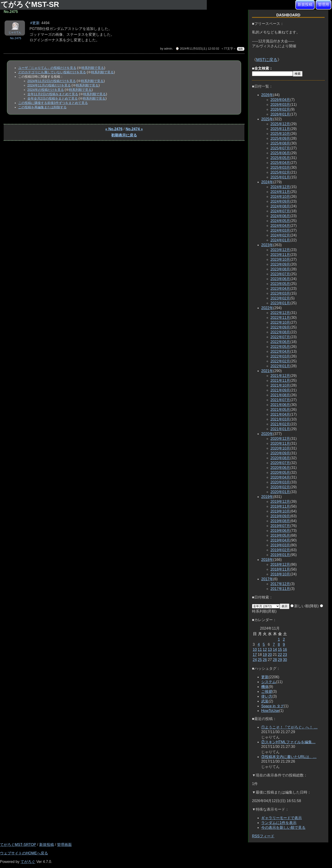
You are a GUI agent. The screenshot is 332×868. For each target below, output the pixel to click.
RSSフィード (263, 836)
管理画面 (64, 845)
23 (285, 655)
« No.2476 (114, 129)
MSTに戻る (267, 60)
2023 (267, 245)
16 (285, 650)
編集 (241, 49)
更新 (265, 677)
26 (265, 660)
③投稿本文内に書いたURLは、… (289, 757)
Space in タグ (273, 706)
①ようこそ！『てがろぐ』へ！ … (289, 727)
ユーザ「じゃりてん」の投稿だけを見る (47, 68)
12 (265, 650)
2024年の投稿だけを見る (46, 90)
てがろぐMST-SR (31, 4)
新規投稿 (305, 4)
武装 (265, 701)
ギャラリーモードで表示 (282, 818)
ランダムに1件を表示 (279, 823)
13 (270, 650)
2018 (267, 560)
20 (270, 655)
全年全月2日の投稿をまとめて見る (53, 98)
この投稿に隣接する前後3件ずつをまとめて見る (53, 103)
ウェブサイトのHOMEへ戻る (24, 853)
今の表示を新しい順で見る (283, 828)
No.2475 (15, 38)
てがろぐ (28, 862)
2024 (267, 182)
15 (280, 650)
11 (260, 650)
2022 (267, 308)
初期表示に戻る (124, 135)
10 (255, 650)
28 (275, 660)
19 (265, 655)
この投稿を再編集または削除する (42, 107)
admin (168, 49)
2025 (267, 119)
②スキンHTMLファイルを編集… (288, 742)
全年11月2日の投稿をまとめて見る (53, 94)
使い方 (267, 696)
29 (280, 660)
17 (255, 655)
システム (269, 682)
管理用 (323, 4)
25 (260, 660)
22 (280, 655)
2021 (267, 371)
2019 (267, 497)
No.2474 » (134, 129)
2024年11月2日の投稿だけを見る (52, 81)
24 (255, 660)
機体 (265, 687)
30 (285, 660)
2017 (267, 579)
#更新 (35, 23)
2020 (267, 434)
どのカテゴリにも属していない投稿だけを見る (52, 72)
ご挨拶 (267, 692)
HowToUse (270, 711)
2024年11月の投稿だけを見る (49, 85)
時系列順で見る (93, 68)
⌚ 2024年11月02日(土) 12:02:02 (197, 49)
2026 (267, 95)
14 (275, 650)
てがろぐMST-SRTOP (18, 845)
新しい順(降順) (305, 606)
